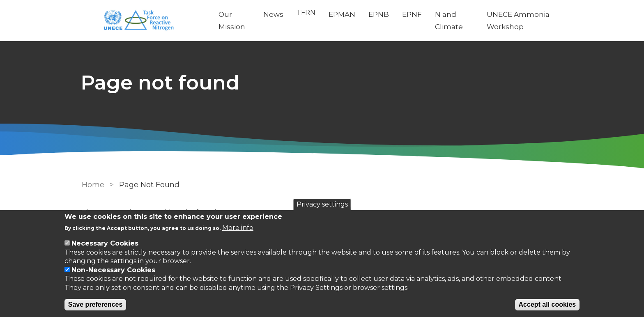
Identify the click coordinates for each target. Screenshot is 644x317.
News (274, 14)
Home (93, 185)
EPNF (413, 14)
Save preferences (95, 304)
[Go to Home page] (144, 21)
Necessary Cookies (105, 243)
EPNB (379, 14)
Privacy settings (322, 204)
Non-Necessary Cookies (113, 270)
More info (238, 228)
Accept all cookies (547, 304)
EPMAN (343, 14)
